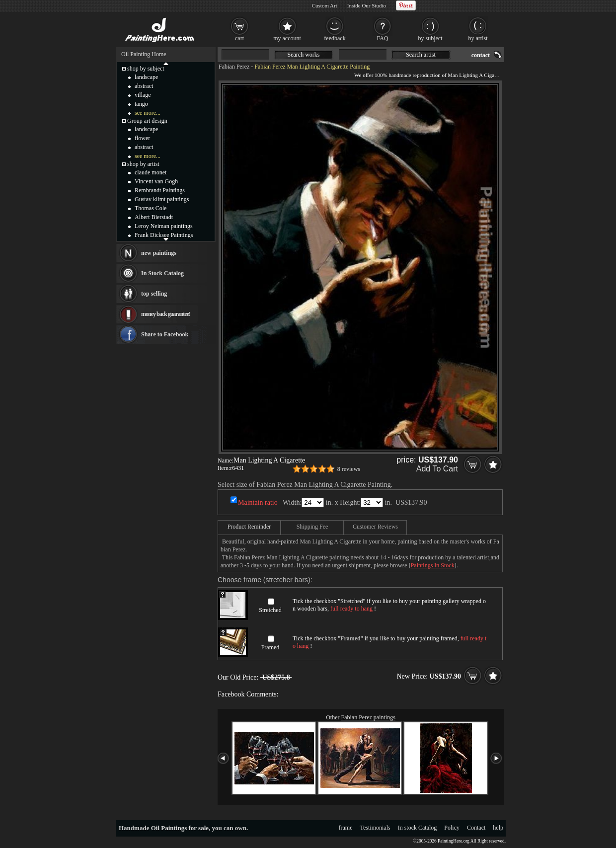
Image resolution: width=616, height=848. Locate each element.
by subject (430, 38)
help (498, 828)
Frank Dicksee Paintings (164, 235)
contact (481, 55)
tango (141, 104)
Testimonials (375, 828)
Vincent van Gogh (156, 181)
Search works (304, 55)
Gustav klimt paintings (162, 199)
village (143, 95)
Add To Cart (437, 469)
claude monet (151, 172)
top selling (154, 294)
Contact (476, 828)
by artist (478, 38)
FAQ (382, 38)
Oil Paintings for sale (180, 828)
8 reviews (349, 469)
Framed (270, 647)
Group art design (147, 121)
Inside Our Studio (367, 5)
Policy (452, 828)
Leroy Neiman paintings (164, 226)
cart (239, 38)
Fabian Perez (234, 67)
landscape (146, 77)
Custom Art (325, 5)
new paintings (159, 253)
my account (287, 38)
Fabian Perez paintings (368, 717)
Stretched (270, 610)
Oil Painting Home (144, 54)
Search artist (421, 55)
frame (346, 828)
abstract (144, 86)
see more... (148, 113)
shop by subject (146, 69)
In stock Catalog (418, 828)
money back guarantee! (166, 314)
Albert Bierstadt (154, 217)
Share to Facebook (165, 334)
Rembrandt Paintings (160, 190)
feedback (335, 38)
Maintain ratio (258, 502)
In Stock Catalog (162, 273)
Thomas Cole (151, 208)
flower (142, 138)
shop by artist (143, 164)
